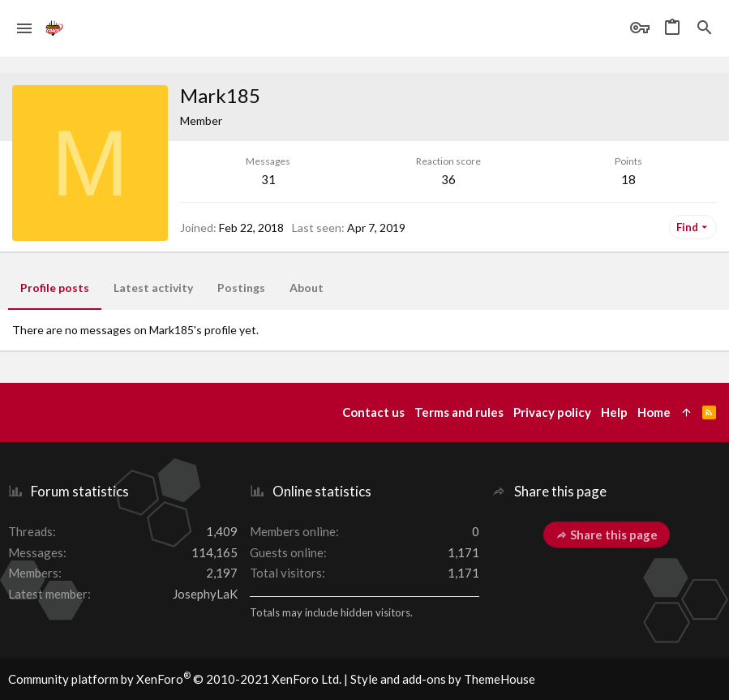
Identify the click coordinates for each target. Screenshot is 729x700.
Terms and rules (459, 412)
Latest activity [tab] (153, 288)
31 (268, 179)
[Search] (705, 28)
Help (614, 412)
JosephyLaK (205, 594)
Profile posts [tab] (55, 288)
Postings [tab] (241, 288)
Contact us (373, 412)
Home (654, 412)
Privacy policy (552, 412)
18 (628, 179)
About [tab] (307, 288)
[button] (25, 28)
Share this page (607, 535)
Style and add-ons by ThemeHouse (443, 679)
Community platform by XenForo (175, 679)
